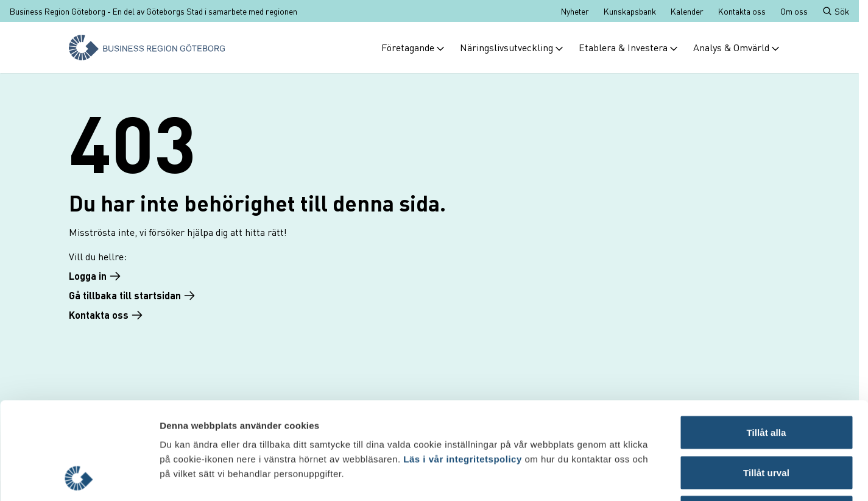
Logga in (95, 276)
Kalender (687, 11)
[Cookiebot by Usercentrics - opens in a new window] (79, 477)
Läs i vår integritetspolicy (462, 368)
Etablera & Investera (629, 47)
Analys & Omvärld (737, 47)
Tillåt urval (766, 381)
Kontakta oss (742, 11)
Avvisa (766, 421)
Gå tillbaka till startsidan (132, 295)
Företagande (413, 47)
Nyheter (575, 11)
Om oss (794, 11)
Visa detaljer (662, 477)
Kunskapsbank (630, 11)
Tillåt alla (766, 341)
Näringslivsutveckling (512, 47)
